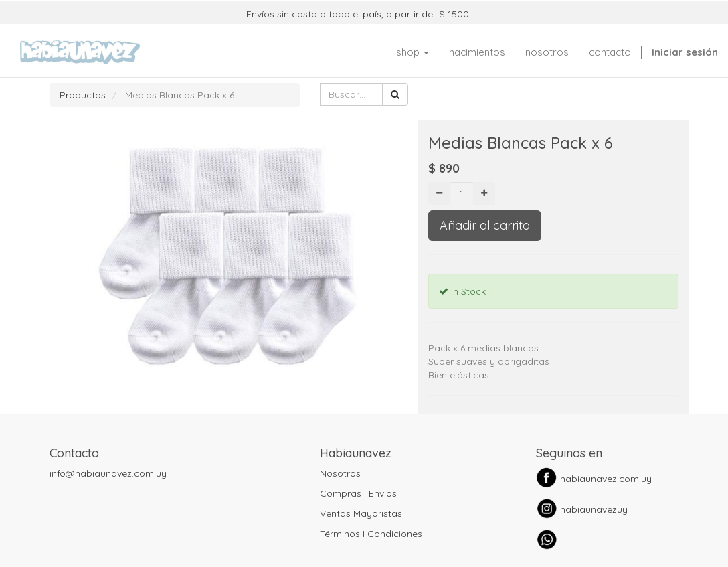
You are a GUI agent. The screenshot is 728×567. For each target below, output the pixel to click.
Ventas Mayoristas (361, 513)
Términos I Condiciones (371, 534)
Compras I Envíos (358, 493)
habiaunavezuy (594, 509)
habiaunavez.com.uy (606, 479)
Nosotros (340, 473)
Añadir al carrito (485, 225)
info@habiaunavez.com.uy (108, 473)
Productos (83, 95)
